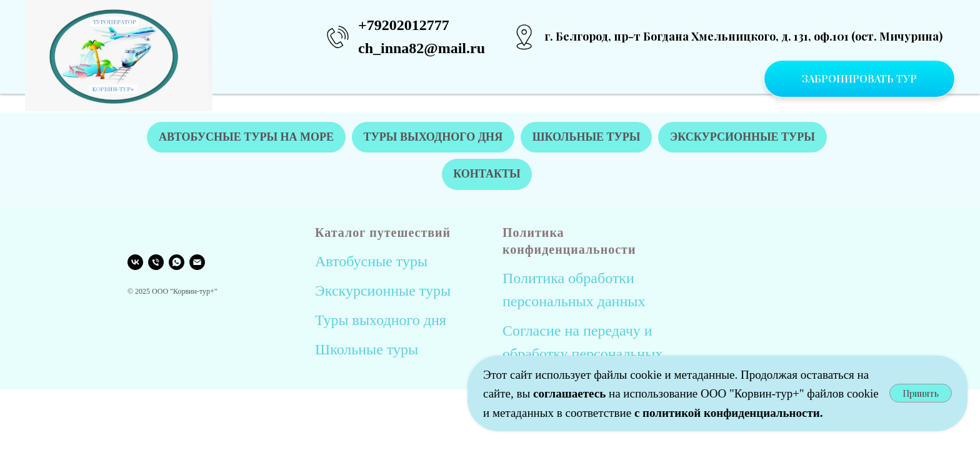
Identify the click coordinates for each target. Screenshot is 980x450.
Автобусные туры (371, 262)
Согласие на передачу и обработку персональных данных (582, 354)
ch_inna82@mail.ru (422, 48)
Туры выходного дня (381, 321)
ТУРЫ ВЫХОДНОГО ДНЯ (433, 137)
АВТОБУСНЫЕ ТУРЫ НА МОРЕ (246, 137)
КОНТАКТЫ (487, 174)
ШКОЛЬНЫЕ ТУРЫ (587, 137)
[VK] (135, 263)
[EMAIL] (197, 263)
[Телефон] (156, 263)
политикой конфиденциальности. (732, 413)
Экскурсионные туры (383, 291)
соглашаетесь (571, 393)
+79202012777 (404, 25)
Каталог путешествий (383, 233)
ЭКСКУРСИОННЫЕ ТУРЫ (743, 137)
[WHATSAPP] (177, 263)
